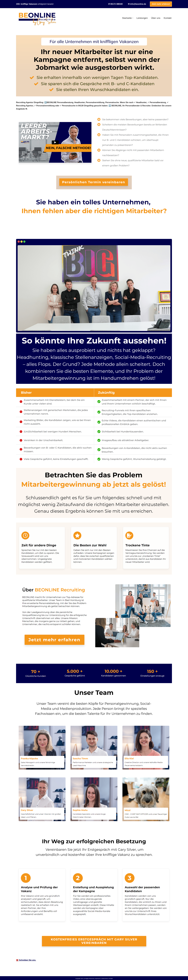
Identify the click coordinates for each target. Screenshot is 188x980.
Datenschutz (105, 978)
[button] (133, 18)
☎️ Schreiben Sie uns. (26, 959)
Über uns (156, 18)
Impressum (98, 978)
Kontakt (168, 18)
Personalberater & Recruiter (32, 233)
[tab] (32, 233)
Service (57, 233)
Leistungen (142, 18)
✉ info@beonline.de (137, 4)
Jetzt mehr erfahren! (161, 4)
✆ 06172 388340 (115, 4)
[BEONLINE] (37, 18)
